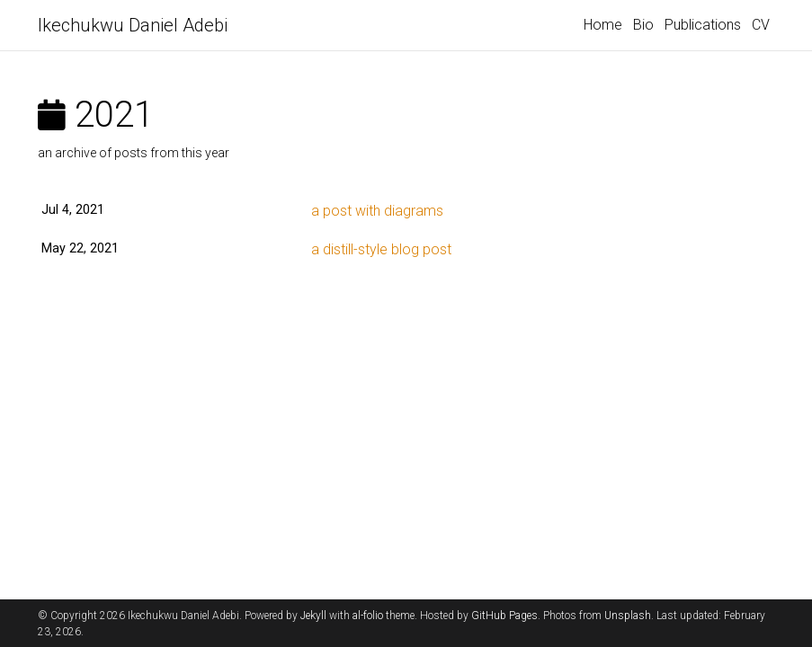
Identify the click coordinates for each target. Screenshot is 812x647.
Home (603, 25)
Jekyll (313, 616)
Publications (703, 25)
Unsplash (628, 616)
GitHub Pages (504, 616)
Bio (643, 25)
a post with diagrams (377, 211)
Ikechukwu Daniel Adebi (133, 25)
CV (761, 25)
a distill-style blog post (381, 249)
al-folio (368, 616)
